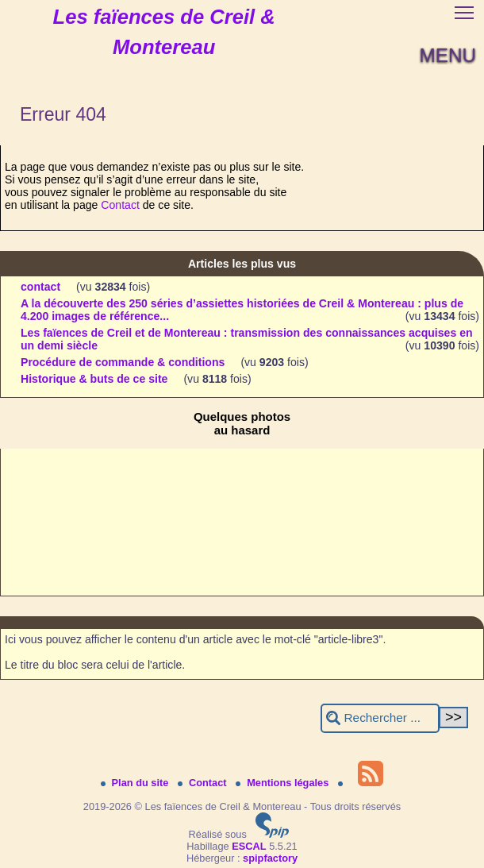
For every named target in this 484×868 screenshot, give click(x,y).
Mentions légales (284, 783)
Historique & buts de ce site (94, 379)
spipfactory (270, 858)
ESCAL (249, 846)
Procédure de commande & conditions (123, 362)
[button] (465, 12)
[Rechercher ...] (380, 718)
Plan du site (136, 783)
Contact (120, 205)
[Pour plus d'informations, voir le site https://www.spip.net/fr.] (272, 834)
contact (40, 287)
